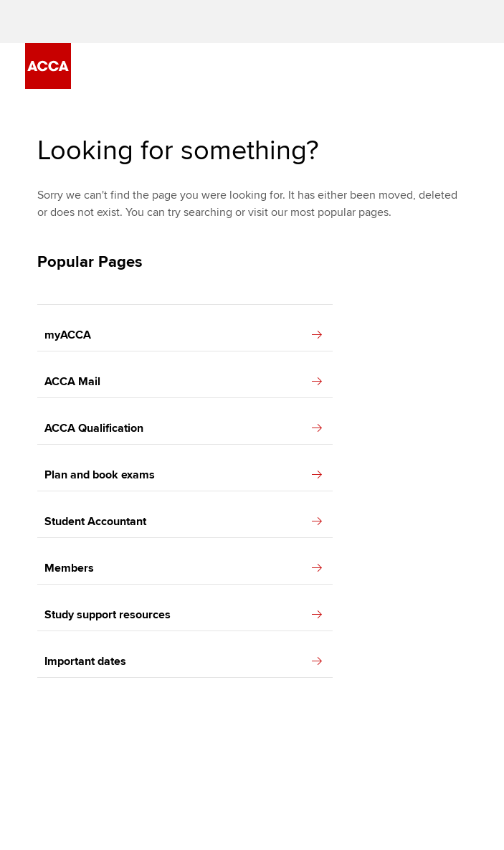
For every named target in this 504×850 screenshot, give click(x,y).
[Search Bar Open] (430, 72)
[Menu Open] (470, 72)
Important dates (184, 661)
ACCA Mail (184, 382)
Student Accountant (184, 521)
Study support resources (184, 615)
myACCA (184, 335)
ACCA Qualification (184, 428)
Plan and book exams (184, 475)
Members (184, 568)
